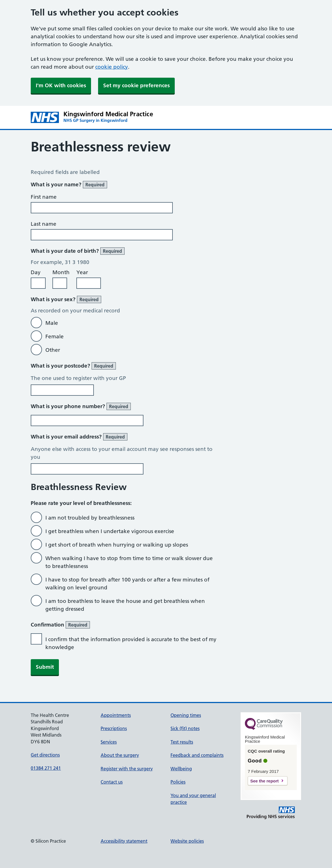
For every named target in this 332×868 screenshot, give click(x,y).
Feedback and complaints (197, 755)
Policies (178, 782)
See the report (265, 781)
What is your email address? (79, 437)
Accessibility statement (124, 841)
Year (82, 272)
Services (109, 742)
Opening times (186, 715)
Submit (45, 667)
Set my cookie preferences (136, 85)
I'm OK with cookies (61, 85)
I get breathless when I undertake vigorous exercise (110, 531)
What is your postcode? (73, 366)
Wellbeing (181, 769)
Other (53, 350)
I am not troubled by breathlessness (90, 518)
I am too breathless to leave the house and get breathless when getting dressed (125, 605)
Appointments (116, 715)
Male (52, 323)
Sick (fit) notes (185, 728)
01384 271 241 (46, 768)
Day (36, 272)
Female (55, 336)
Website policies (187, 841)
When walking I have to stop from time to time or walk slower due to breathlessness (129, 562)
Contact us (112, 782)
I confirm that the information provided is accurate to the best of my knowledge (131, 643)
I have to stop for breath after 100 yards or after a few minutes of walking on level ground (127, 584)
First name (44, 197)
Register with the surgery (127, 769)
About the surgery (120, 755)
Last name (44, 224)
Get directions (45, 755)
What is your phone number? (81, 406)
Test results (182, 742)
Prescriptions (114, 728)
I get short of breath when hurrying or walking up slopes (117, 545)
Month (61, 272)
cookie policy (112, 67)
